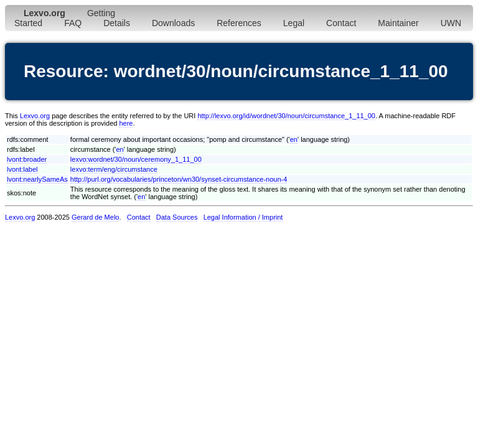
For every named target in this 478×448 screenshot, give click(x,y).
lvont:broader (27, 159)
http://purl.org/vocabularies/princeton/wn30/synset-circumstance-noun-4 (179, 179)
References (239, 23)
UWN (451, 23)
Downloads (173, 23)
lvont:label (22, 169)
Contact (341, 23)
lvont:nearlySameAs (37, 179)
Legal (294, 23)
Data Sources (177, 217)
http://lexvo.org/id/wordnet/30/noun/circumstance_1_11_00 (286, 116)
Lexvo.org (35, 116)
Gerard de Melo (95, 217)
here (126, 123)
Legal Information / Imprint (243, 217)
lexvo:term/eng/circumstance (114, 169)
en (294, 139)
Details (117, 23)
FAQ (73, 23)
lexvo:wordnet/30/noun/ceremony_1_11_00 (136, 159)
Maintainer (398, 23)
